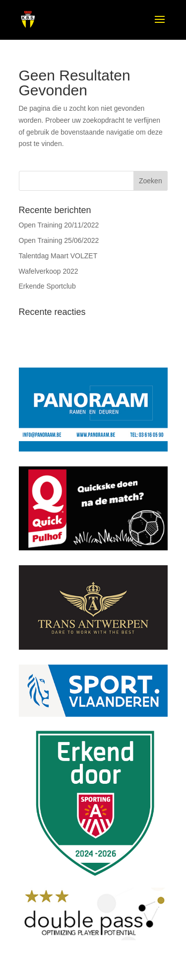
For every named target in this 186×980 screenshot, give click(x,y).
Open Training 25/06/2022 (59, 240)
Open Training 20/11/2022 (59, 225)
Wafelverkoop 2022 (49, 271)
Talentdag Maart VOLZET (58, 256)
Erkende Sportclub (47, 286)
